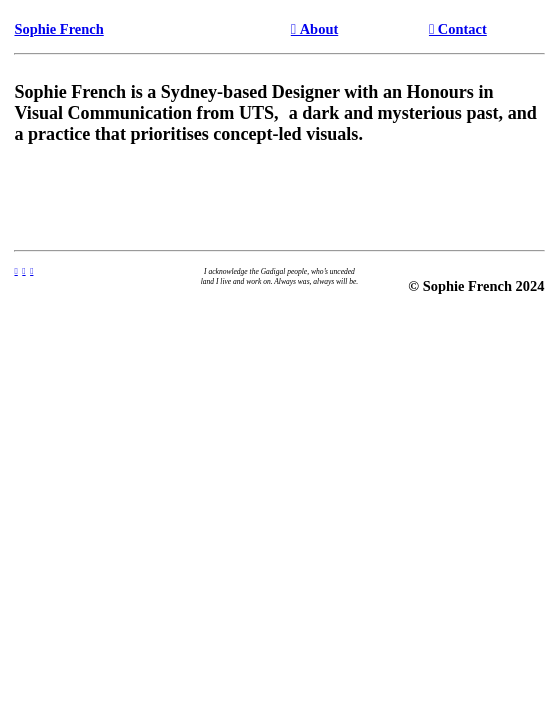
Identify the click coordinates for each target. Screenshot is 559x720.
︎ (23, 271)
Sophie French (58, 29)
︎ (31, 271)
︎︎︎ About (314, 29)
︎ (15, 271)
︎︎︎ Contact (458, 29)
